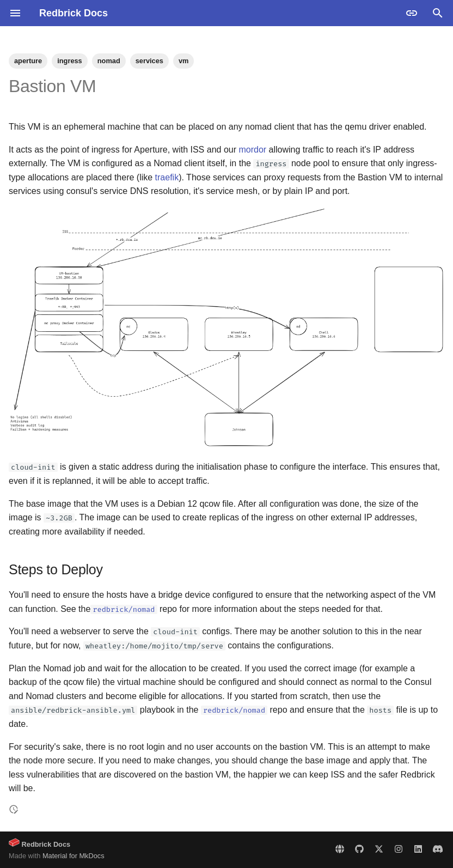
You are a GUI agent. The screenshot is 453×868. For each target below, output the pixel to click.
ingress (70, 61)
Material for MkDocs (74, 856)
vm (184, 61)
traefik (167, 177)
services (149, 61)
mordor (252, 150)
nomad (109, 61)
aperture (28, 61)
